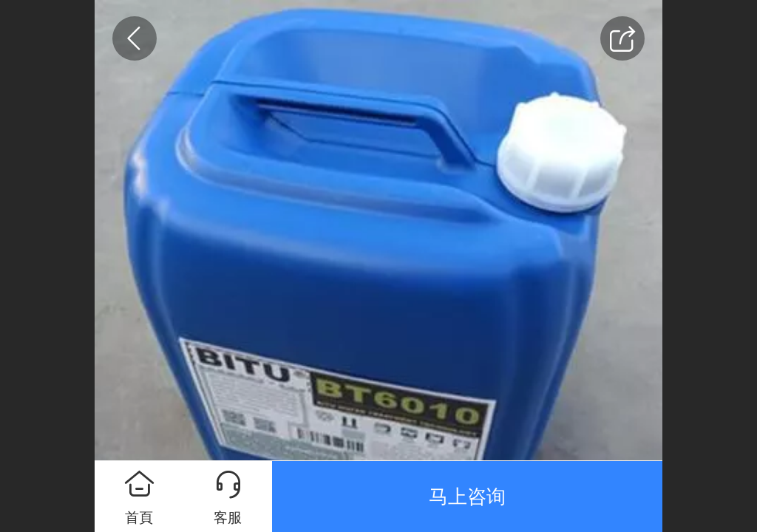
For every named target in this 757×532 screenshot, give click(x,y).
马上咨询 (467, 497)
